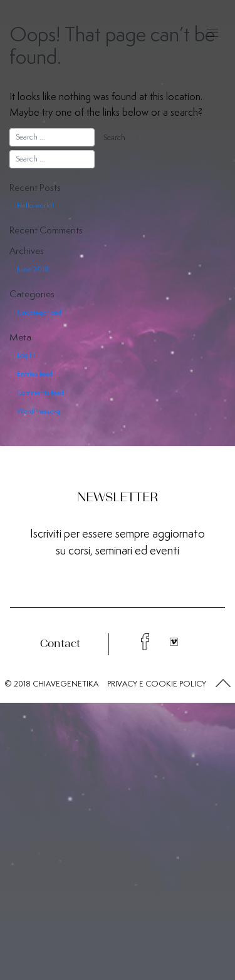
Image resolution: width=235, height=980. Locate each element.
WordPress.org (39, 411)
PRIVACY (122, 684)
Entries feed (35, 374)
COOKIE (161, 684)
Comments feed (40, 392)
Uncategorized (39, 312)
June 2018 (33, 269)
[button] (223, 684)
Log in (26, 355)
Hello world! (35, 205)
